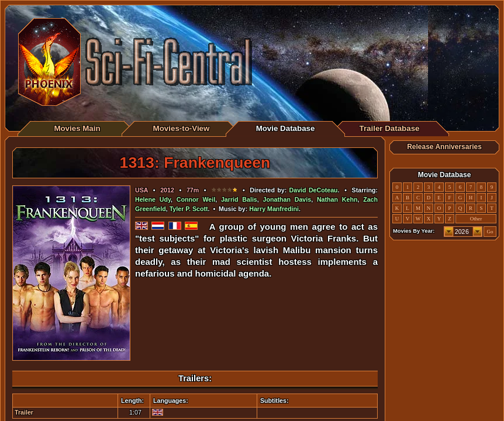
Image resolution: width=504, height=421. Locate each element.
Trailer (24, 412)
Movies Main (77, 128)
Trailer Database (390, 128)
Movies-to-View (182, 128)
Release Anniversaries (444, 147)
